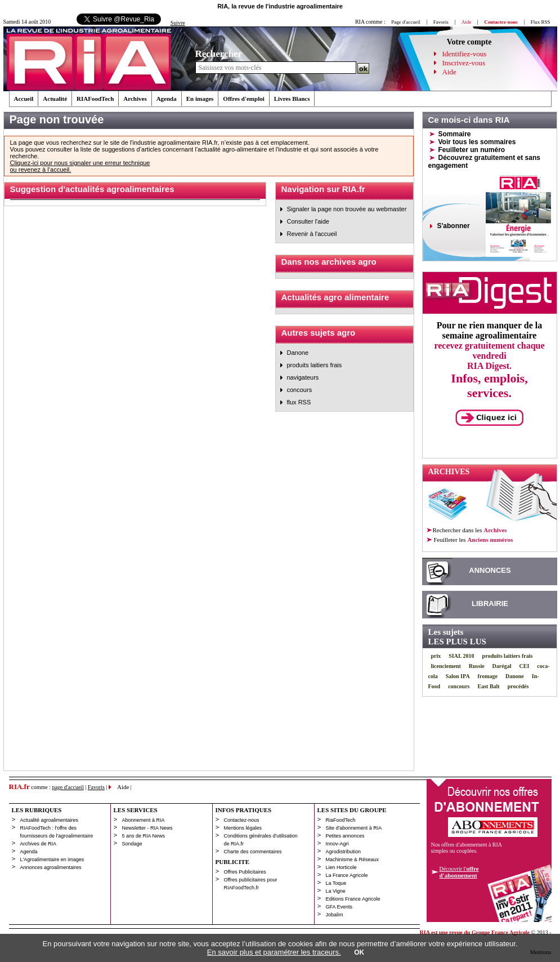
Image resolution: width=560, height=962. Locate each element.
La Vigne (336, 891)
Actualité (55, 99)
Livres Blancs (292, 99)
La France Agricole (347, 875)
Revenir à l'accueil (312, 234)
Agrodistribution (344, 852)
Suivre (178, 23)
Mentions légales (243, 828)
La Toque (336, 883)
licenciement (446, 666)
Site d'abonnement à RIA (354, 828)
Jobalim (335, 915)
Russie (477, 666)
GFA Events (339, 907)
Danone (298, 353)
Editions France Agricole (353, 899)
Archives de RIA (39, 844)
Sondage (132, 844)
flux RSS (299, 402)
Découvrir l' (459, 872)
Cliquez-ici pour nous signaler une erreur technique (80, 163)
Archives (135, 99)
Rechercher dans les (470, 530)
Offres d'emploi (243, 99)
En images (200, 99)
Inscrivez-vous (464, 63)
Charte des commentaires (253, 852)
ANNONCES (490, 570)
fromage (488, 676)
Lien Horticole (341, 867)
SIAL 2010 (461, 656)
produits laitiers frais (315, 365)
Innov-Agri (337, 844)
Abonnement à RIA (144, 820)
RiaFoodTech (341, 820)
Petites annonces (345, 836)
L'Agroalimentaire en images (52, 859)
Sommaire (455, 134)
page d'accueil (68, 787)
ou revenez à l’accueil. (41, 170)
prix (436, 656)
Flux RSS (541, 22)
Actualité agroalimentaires (50, 820)
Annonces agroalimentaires (51, 867)
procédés (518, 686)
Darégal (502, 666)
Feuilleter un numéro (472, 150)
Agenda (167, 99)
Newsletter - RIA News (147, 828)
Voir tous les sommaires (477, 142)
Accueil (24, 99)
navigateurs (303, 377)
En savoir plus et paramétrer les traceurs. (274, 952)
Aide (449, 72)
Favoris (441, 22)
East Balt (489, 686)
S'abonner (454, 226)
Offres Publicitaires (245, 872)
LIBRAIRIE (490, 604)
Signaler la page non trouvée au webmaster (347, 209)
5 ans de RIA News (144, 836)
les (473, 540)
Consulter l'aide (308, 221)
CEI (525, 666)
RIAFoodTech (95, 99)
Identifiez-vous (465, 54)
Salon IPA (458, 676)
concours (300, 390)
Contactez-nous (242, 820)
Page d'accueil (406, 22)
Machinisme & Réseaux (353, 859)
